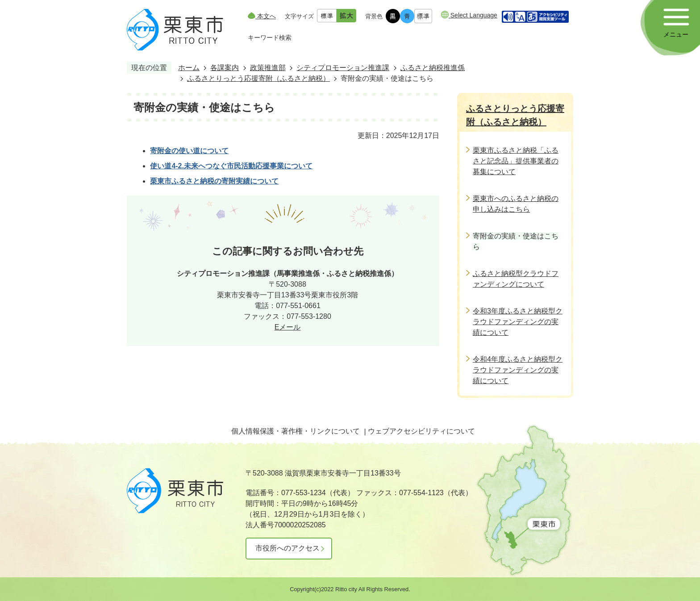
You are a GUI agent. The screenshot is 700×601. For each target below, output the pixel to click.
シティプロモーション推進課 (343, 68)
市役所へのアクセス (287, 548)
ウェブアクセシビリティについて (421, 431)
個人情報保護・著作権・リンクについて (296, 431)
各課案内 (225, 68)
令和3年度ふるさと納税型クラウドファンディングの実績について (518, 322)
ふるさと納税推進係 (433, 68)
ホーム (189, 68)
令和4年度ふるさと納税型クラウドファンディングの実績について (518, 370)
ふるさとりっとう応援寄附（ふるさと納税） (258, 78)
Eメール (288, 327)
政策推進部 (268, 68)
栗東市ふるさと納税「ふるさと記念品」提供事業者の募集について (516, 161)
